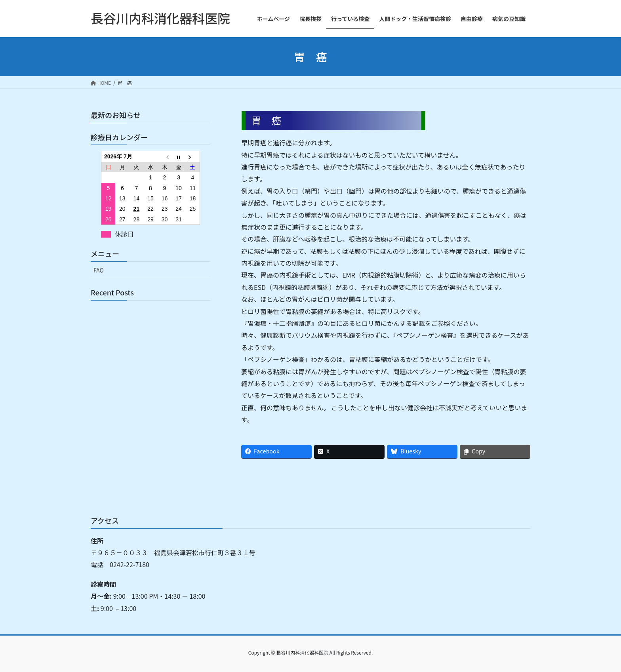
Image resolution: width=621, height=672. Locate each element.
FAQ (99, 270)
